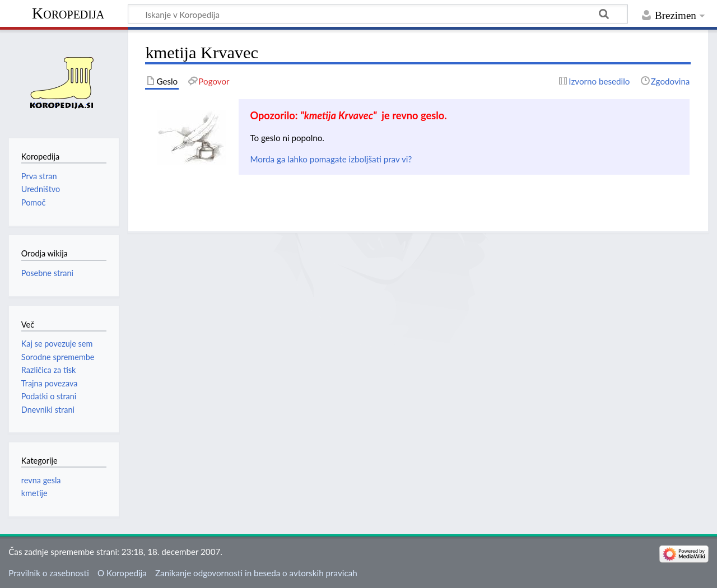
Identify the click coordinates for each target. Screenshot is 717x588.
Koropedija (68, 13)
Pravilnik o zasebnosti (49, 573)
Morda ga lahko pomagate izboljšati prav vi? (331, 159)
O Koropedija (122, 573)
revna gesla (41, 480)
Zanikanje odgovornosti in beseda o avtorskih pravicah (256, 573)
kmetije (34, 493)
